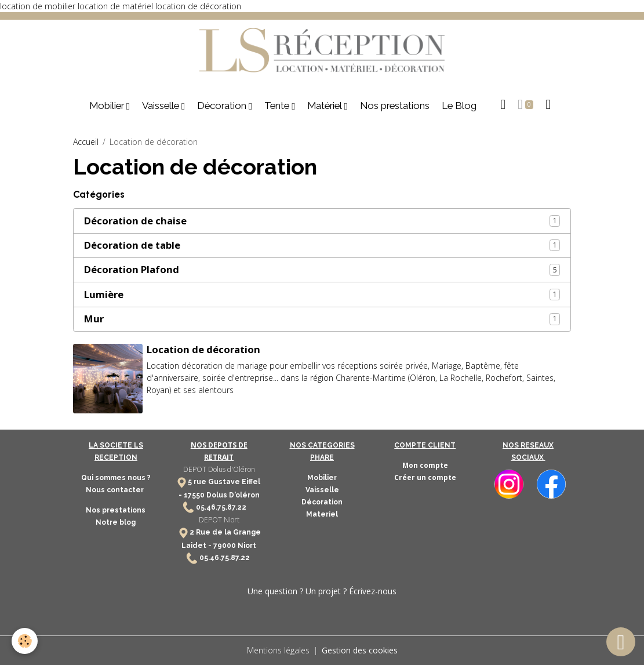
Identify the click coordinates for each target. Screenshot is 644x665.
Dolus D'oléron (232, 495)
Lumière (104, 295)
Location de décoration (203, 349)
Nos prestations (395, 106)
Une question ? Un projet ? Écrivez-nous (322, 591)
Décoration (223, 106)
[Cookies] (25, 641)
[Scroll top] (621, 642)
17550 (194, 495)
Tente (278, 106)
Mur (94, 319)
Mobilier (108, 106)
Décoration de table (132, 245)
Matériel (325, 106)
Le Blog (459, 106)
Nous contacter (116, 490)
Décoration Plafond (132, 270)
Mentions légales (278, 650)
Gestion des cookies (360, 650)
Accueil (86, 142)
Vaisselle (162, 106)
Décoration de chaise (135, 221)
